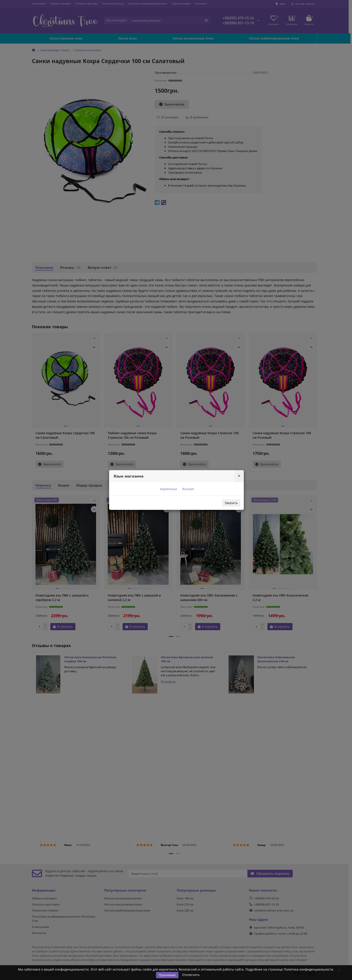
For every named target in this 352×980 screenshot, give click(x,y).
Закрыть (231, 503)
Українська (168, 489)
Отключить (191, 975)
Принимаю (167, 975)
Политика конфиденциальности (308, 969)
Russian (188, 489)
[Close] (239, 476)
